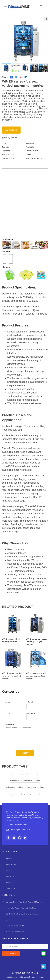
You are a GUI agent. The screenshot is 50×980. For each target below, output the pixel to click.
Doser (9, 920)
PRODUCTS (11, 864)
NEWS (9, 870)
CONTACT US (12, 888)
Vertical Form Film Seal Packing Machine (24, 902)
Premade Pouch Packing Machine (21, 908)
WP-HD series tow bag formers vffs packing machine (12, 676)
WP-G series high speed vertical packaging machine (37, 642)
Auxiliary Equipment (15, 932)
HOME (9, 858)
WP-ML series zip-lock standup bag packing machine (36, 676)
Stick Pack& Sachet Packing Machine (23, 914)
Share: (5, 77)
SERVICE (10, 876)
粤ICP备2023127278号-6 (25, 973)
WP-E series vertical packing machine (11, 640)
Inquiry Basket (9, 138)
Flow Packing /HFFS (15, 926)
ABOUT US (11, 882)
